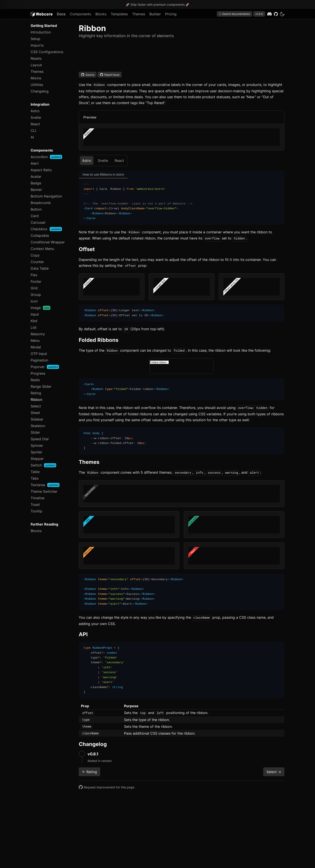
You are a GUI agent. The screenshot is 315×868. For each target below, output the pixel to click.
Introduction (41, 32)
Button (36, 209)
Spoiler (36, 452)
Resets (36, 58)
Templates (119, 14)
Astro (35, 111)
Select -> (274, 769)
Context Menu (42, 249)
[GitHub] (276, 14)
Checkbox (46, 229)
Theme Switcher (44, 491)
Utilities (37, 85)
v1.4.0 (259, 14)
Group (36, 295)
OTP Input (39, 354)
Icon (34, 301)
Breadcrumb (41, 203)
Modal (36, 347)
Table (35, 472)
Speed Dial (40, 439)
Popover (45, 367)
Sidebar (37, 419)
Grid (34, 288)
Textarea (45, 485)
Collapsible (40, 236)
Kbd (34, 321)
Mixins (36, 78)
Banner (36, 190)
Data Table (40, 268)
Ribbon (36, 400)
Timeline (38, 498)
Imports (37, 45)
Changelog (40, 91)
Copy (35, 255)
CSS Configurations (47, 52)
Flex (34, 275)
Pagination (39, 360)
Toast (35, 505)
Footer (36, 281)
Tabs (35, 478)
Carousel (38, 222)
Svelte (36, 117)
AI (32, 137)
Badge (36, 183)
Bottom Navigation (46, 196)
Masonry (38, 334)
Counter (37, 262)
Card (35, 216)
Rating (36, 393)
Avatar (36, 176)
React (35, 124)
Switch (43, 465)
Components (80, 14)
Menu (35, 341)
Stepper (37, 459)
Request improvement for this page (107, 784)
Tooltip (36, 511)
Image (40, 308)
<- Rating (89, 769)
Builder (155, 14)
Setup (35, 39)
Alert (35, 163)
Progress (38, 373)
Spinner (37, 445)
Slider (35, 432)
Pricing (171, 14)
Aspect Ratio (41, 170)
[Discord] (269, 14)
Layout (36, 65)
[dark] (282, 14)
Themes (139, 14)
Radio (35, 380)
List (34, 327)
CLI (33, 131)
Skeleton (38, 426)
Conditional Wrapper (48, 242)
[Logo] (42, 14)
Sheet (35, 413)
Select (36, 406)
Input (35, 314)
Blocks (101, 14)
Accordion (46, 157)
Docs (61, 14)
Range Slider (41, 386)
